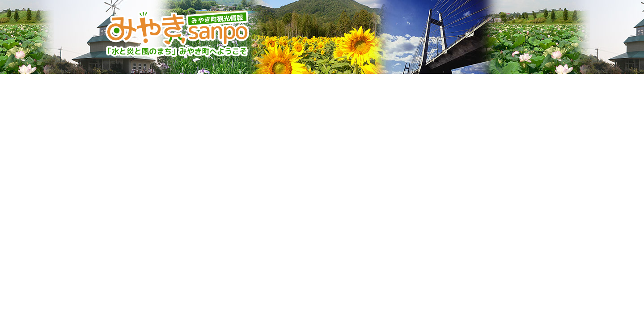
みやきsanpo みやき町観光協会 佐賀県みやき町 (178, 34)
